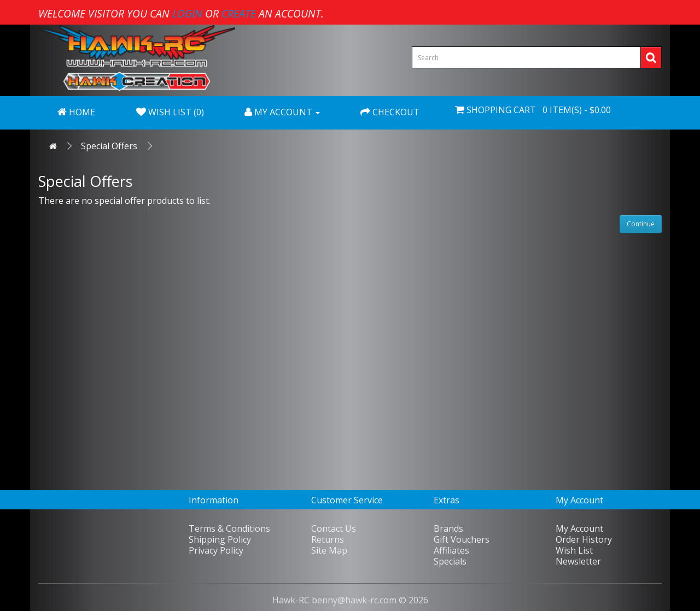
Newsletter (578, 561)
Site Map (329, 550)
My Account (579, 528)
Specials (450, 561)
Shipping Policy (220, 539)
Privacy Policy (216, 550)
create (239, 13)
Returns (328, 539)
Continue (641, 224)
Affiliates (451, 550)
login (187, 13)
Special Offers (109, 146)
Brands (448, 528)
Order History (584, 539)
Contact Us (334, 528)
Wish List (574, 550)
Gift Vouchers (462, 539)
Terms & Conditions (229, 528)
